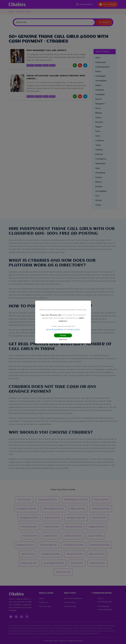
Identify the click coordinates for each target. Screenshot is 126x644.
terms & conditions (55, 329)
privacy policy (74, 329)
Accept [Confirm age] (63, 335)
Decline (63, 339)
